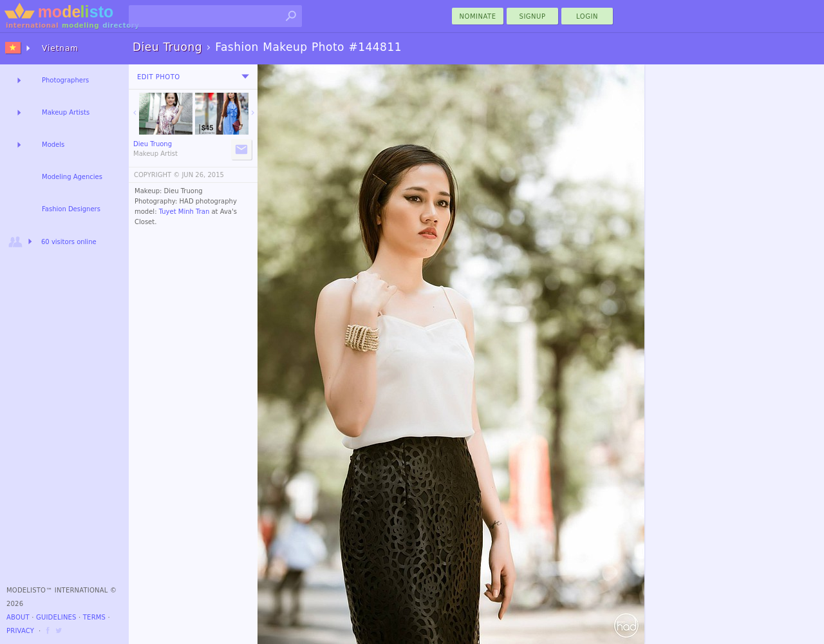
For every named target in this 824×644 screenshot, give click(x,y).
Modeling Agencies (72, 177)
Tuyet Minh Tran (184, 212)
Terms (94, 617)
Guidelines (56, 617)
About (18, 617)
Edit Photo (159, 77)
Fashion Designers (71, 209)
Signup (533, 16)
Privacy (20, 631)
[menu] (245, 77)
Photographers (65, 80)
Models (53, 145)
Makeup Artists (66, 112)
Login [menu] (587, 16)
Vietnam (60, 48)
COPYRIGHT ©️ (157, 175)
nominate (478, 16)
